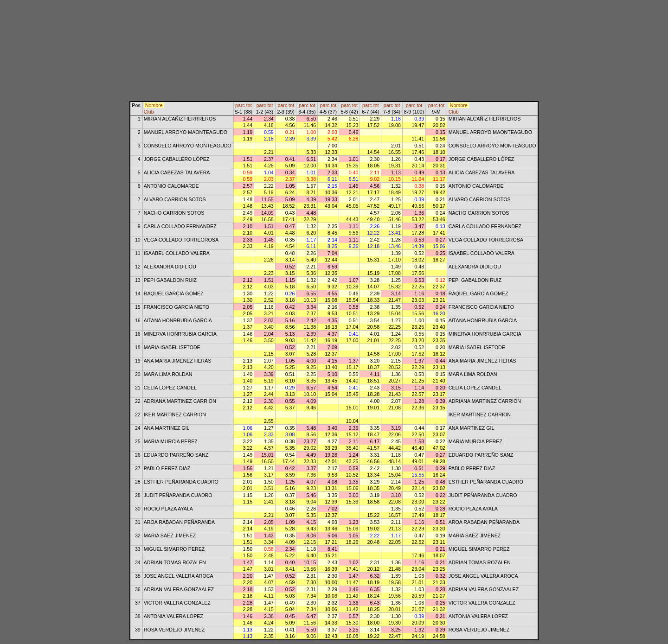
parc (240, 105)
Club (149, 112)
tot (249, 105)
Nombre (154, 105)
